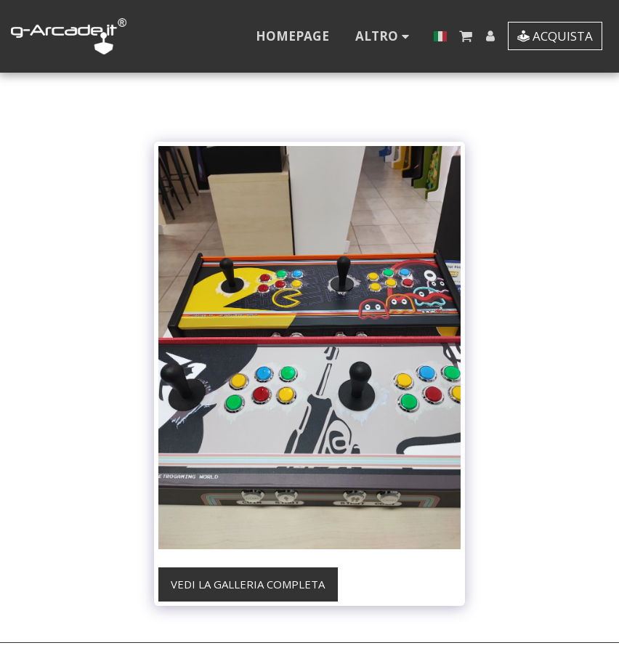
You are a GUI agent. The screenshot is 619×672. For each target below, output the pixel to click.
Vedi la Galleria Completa (248, 584)
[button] (465, 36)
